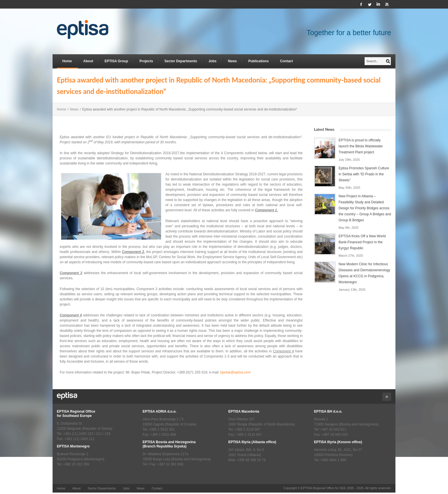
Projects (146, 61)
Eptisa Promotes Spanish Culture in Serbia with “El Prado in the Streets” (364, 174)
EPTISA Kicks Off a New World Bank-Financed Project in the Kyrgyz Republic (362, 242)
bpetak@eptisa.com (235, 372)
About (88, 61)
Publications (258, 61)
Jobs (213, 61)
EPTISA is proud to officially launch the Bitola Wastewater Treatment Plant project (361, 146)
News (232, 61)
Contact (286, 61)
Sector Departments (181, 61)
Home (67, 61)
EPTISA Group (116, 61)
